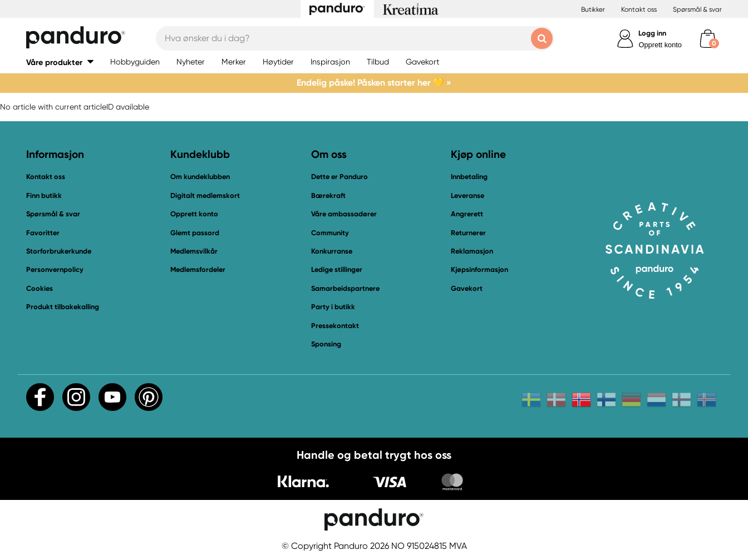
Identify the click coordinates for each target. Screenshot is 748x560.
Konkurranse (332, 251)
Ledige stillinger (337, 269)
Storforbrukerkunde (59, 251)
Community (330, 233)
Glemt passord (195, 233)
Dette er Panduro (339, 177)
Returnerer (468, 233)
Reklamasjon (472, 251)
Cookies (40, 289)
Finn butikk (44, 195)
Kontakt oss (639, 9)
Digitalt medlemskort (205, 195)
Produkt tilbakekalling (63, 307)
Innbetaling (469, 177)
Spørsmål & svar (697, 9)
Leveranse (467, 195)
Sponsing (326, 344)
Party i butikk (333, 307)
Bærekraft (328, 195)
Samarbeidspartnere (345, 288)
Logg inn (652, 33)
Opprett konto (660, 45)
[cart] (708, 39)
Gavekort (467, 288)
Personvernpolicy (55, 269)
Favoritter (43, 233)
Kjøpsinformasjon (479, 269)
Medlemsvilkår (194, 251)
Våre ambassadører (344, 214)
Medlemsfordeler (198, 269)
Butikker (593, 9)
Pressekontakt (335, 326)
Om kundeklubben (200, 177)
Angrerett (467, 214)
